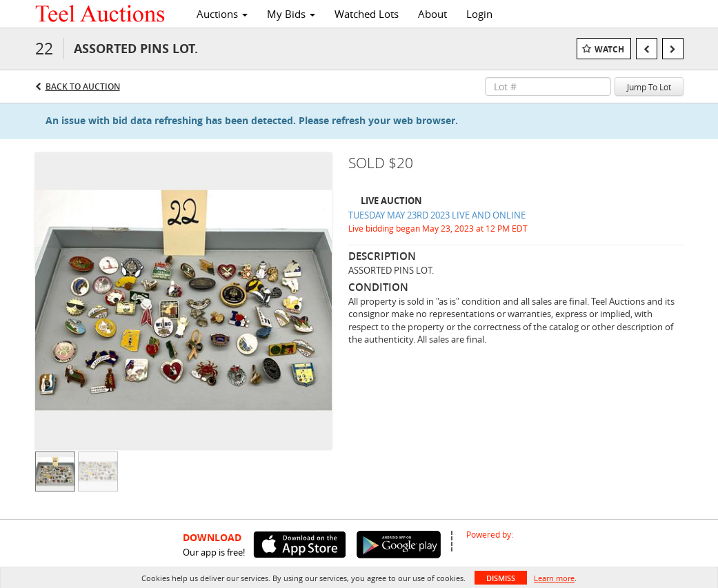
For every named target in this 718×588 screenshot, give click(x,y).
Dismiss (501, 578)
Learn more (554, 578)
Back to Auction (83, 87)
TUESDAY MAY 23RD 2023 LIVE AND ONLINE (437, 215)
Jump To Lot (649, 87)
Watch (609, 49)
